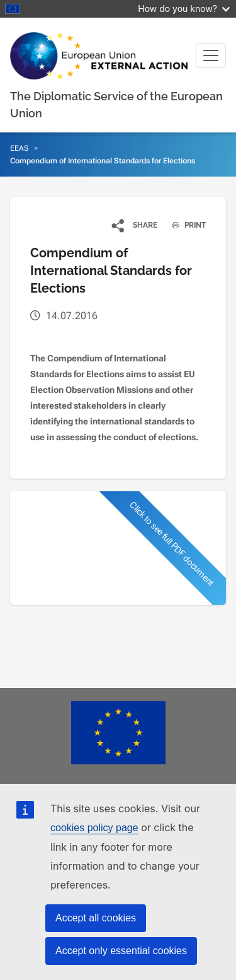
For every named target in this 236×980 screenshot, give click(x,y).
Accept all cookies (96, 918)
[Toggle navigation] (211, 55)
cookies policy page (94, 828)
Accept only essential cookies (121, 951)
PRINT (184, 225)
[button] (135, 225)
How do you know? (184, 9)
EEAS (19, 148)
